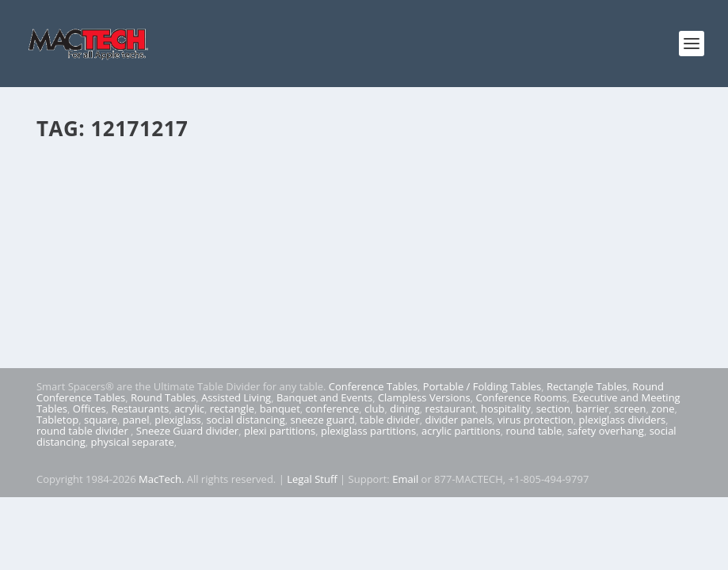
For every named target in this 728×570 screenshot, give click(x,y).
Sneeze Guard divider (187, 431)
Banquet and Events (324, 397)
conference (333, 408)
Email (405, 479)
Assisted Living (236, 397)
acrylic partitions (461, 431)
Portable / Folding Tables (482, 386)
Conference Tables (373, 386)
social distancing (246, 420)
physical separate (133, 442)
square (101, 420)
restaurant (451, 408)
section (553, 408)
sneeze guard (323, 420)
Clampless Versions (424, 397)
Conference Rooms (522, 397)
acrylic (189, 408)
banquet (280, 408)
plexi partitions (280, 431)
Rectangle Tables (587, 386)
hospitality (506, 408)
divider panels (458, 420)
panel (136, 420)
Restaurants (140, 408)
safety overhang (606, 431)
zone (663, 408)
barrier (593, 408)
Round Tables (163, 397)
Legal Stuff (312, 479)
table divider (389, 420)
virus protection (536, 420)
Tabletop (57, 420)
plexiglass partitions (368, 431)
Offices (90, 408)
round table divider (84, 431)
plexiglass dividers (622, 420)
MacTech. (161, 479)
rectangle (232, 408)
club (374, 408)
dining (405, 408)
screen (630, 408)
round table (534, 431)
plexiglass (178, 420)
